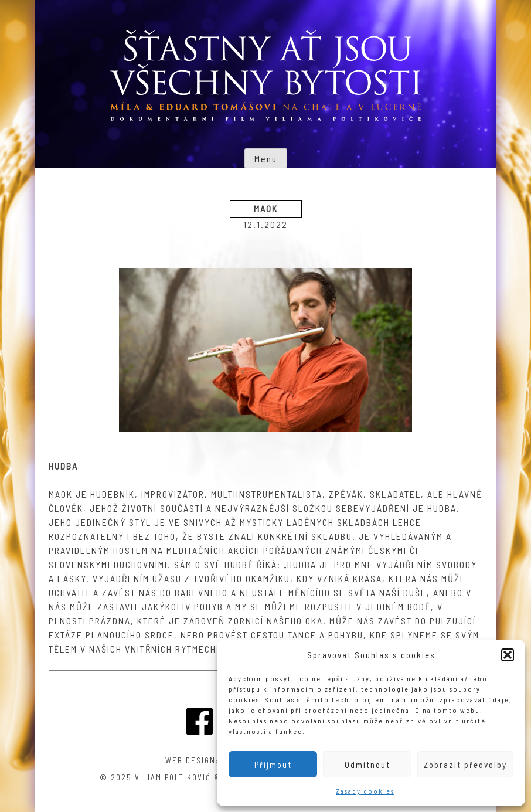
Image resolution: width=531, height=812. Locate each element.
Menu (266, 159)
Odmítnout (367, 765)
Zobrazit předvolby (465, 765)
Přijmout (273, 765)
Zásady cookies (365, 791)
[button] (508, 655)
